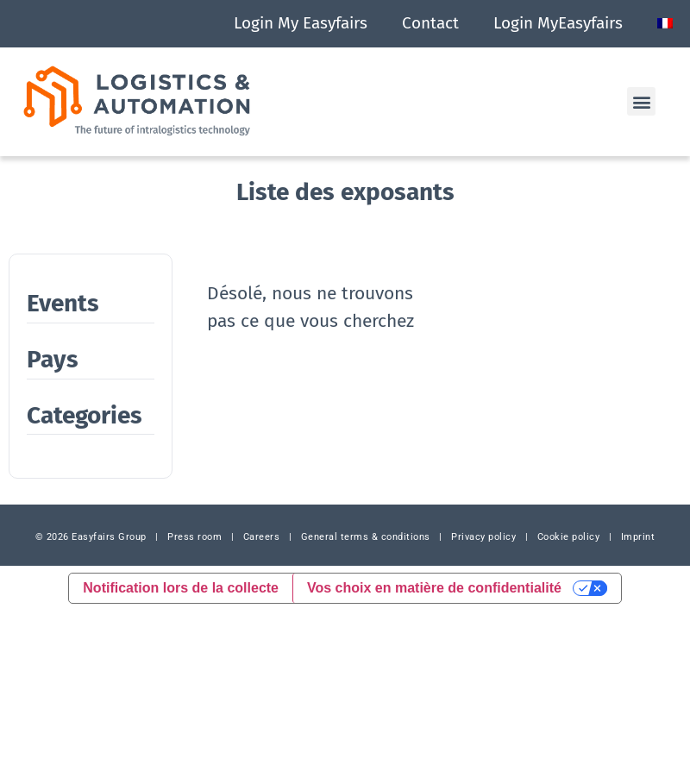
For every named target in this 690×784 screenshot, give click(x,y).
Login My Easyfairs (301, 23)
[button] (641, 101)
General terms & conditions (366, 537)
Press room (194, 537)
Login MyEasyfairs (558, 23)
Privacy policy (483, 537)
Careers (262, 537)
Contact (430, 23)
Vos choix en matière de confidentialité (434, 588)
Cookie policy (569, 537)
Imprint (638, 537)
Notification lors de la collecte (181, 588)
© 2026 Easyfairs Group (91, 537)
